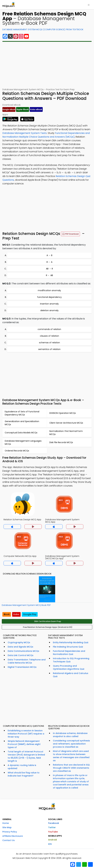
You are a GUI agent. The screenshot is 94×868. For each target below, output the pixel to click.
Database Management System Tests (25, 133)
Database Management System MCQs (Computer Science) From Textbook (43, 29)
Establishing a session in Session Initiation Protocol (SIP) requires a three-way (26, 734)
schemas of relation (49, 343)
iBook (7, 614)
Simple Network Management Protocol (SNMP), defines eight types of (24, 744)
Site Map (7, 827)
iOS (50, 844)
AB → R (49, 269)
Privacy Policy (10, 832)
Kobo (16, 614)
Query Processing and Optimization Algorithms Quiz (69, 667)
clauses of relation (49, 336)
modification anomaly (49, 290)
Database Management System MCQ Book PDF (26, 605)
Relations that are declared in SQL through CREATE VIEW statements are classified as (71, 768)
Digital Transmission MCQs (22, 667)
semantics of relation (49, 349)
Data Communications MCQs (23, 651)
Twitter (52, 827)
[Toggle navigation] (89, 5)
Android (52, 840)
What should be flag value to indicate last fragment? (24, 774)
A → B (49, 255)
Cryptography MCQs (19, 642)
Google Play (30, 614)
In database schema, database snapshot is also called (70, 735)
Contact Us (9, 840)
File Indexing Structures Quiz (68, 647)
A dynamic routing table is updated (22, 767)
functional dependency (49, 297)
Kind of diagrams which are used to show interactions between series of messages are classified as (71, 756)
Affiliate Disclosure (13, 836)
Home (6, 823)
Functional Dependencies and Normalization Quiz (69, 653)
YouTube (53, 832)
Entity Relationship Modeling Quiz (71, 642)
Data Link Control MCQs (21, 655)
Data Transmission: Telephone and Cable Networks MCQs (27, 661)
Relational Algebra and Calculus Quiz (71, 675)
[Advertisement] (47, 65)
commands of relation (49, 329)
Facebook (54, 823)
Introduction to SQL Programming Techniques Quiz (71, 660)
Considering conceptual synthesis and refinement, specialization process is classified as (71, 744)
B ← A (49, 262)
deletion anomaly (49, 310)
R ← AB (49, 275)
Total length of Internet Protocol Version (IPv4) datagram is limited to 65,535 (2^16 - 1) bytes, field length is (26, 756)
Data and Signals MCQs (20, 647)
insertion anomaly (49, 304)
